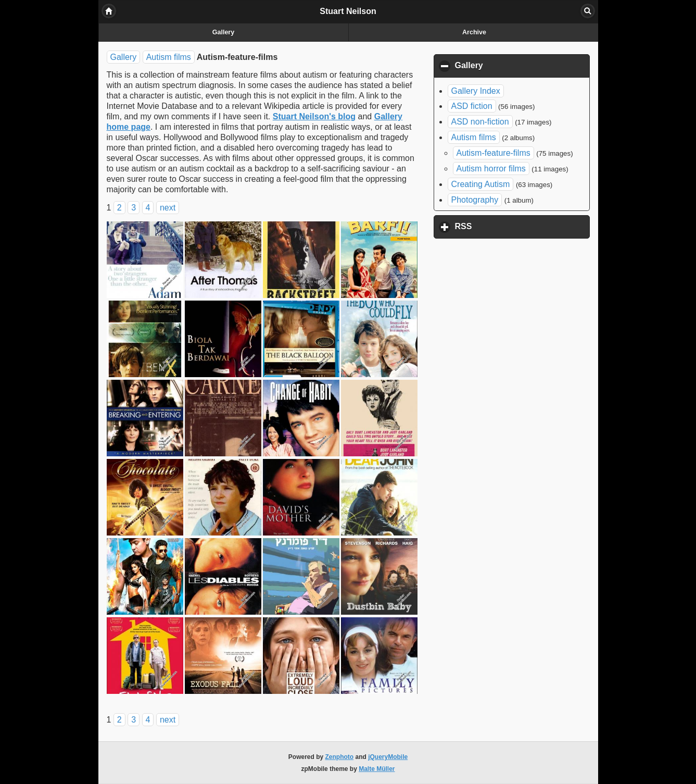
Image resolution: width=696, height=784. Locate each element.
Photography (475, 200)
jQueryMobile (388, 757)
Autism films (169, 57)
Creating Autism (481, 184)
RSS (512, 226)
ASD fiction (472, 106)
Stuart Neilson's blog (314, 116)
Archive (474, 32)
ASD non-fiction (480, 122)
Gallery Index (476, 91)
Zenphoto (340, 757)
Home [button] (109, 11)
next (168, 208)
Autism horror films (491, 169)
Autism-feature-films (493, 153)
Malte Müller (377, 769)
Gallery (223, 32)
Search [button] (588, 11)
